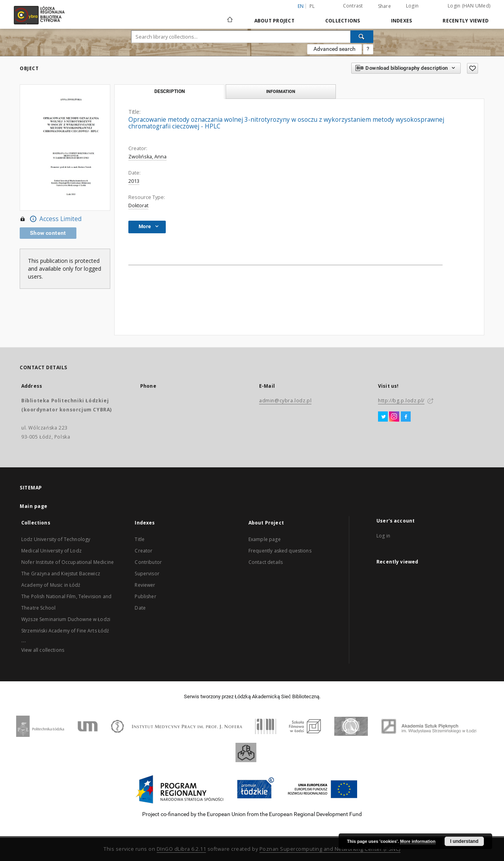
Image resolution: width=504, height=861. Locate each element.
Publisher (145, 596)
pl (312, 6)
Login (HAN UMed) (469, 6)
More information (418, 841)
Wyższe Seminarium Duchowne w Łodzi (66, 619)
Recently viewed (466, 21)
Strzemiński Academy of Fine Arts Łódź (65, 631)
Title (140, 539)
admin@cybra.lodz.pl (285, 401)
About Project (274, 21)
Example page (265, 539)
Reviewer (145, 585)
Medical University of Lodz (51, 551)
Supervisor (147, 574)
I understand (464, 841)
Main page (34, 506)
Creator (144, 551)
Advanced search (334, 49)
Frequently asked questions (280, 551)
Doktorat (138, 205)
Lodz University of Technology (56, 539)
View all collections (43, 650)
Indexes (402, 21)
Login (412, 6)
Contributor (148, 562)
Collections (343, 21)
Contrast (353, 6)
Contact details (266, 562)
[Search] (362, 37)
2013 (134, 181)
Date (140, 608)
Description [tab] (170, 91)
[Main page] (230, 16)
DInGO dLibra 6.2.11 (182, 849)
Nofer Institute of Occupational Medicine (68, 562)
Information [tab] (281, 91)
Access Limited (51, 219)
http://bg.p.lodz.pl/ (401, 401)
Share (384, 6)
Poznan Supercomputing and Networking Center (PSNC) (330, 849)
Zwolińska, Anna (147, 157)
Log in (383, 536)
